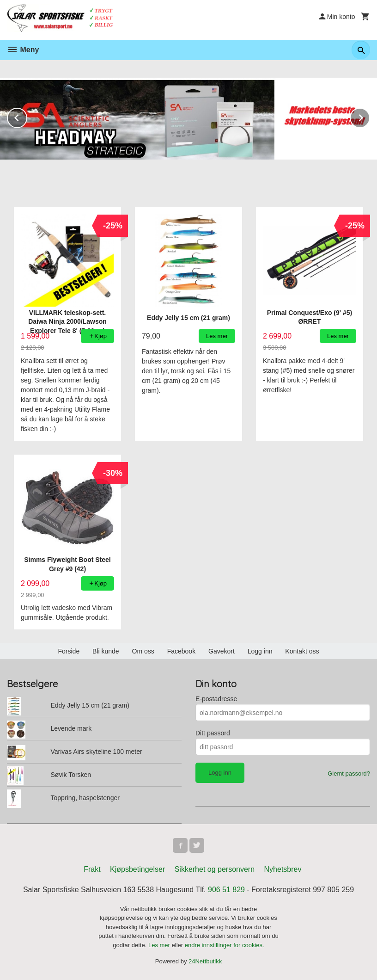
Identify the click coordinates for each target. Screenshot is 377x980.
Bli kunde (106, 651)
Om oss (143, 651)
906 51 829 (226, 890)
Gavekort (222, 651)
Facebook (181, 651)
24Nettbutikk (205, 962)
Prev (27, 116)
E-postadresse (216, 699)
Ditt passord (213, 733)
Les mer (160, 945)
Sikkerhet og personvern (215, 869)
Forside (69, 651)
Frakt (92, 869)
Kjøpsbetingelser (137, 869)
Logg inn (260, 651)
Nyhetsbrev (283, 869)
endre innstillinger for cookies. (225, 945)
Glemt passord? (349, 774)
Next (370, 116)
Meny (23, 50)
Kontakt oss (302, 651)
